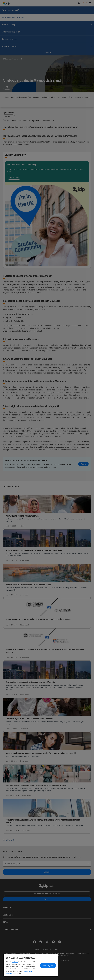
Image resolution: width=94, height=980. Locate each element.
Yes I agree (48, 965)
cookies (15, 962)
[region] (31, 965)
